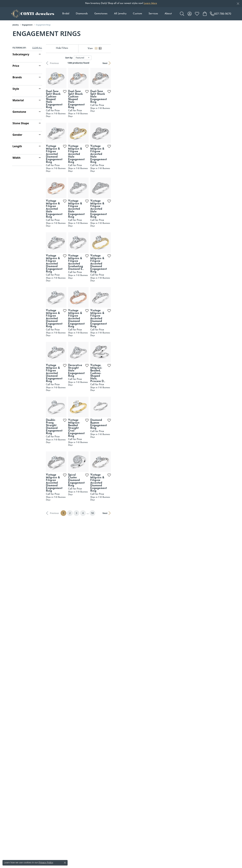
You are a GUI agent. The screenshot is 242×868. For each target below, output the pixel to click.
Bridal (66, 14)
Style (16, 89)
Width (17, 158)
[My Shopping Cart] (205, 14)
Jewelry (16, 25)
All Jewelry (120, 14)
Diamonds (82, 14)
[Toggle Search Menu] (182, 14)
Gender (17, 135)
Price (16, 66)
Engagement (27, 25)
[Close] (238, 4)
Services (153, 14)
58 (152, 701)
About (168, 14)
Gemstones (101, 14)
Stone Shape (21, 123)
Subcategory (21, 54)
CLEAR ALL (37, 48)
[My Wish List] (197, 14)
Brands (17, 77)
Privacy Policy (46, 863)
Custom (137, 14)
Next (224, 63)
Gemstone (19, 112)
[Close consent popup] (65, 863)
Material (18, 100)
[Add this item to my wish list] (104, 131)
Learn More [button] (150, 3)
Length (17, 146)
